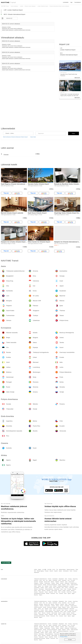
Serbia (35, 591)
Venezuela (53, 593)
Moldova (36, 589)
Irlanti (54, 588)
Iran (47, 580)
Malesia (52, 582)
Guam (65, 593)
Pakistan (62, 582)
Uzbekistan (67, 583)
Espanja (47, 586)
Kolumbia (64, 592)
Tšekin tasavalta (74, 585)
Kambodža (55, 580)
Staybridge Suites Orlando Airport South (68, 213)
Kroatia (50, 588)
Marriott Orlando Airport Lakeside (12, 213)
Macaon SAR (47, 582)
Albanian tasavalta (38, 585)
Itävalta (45, 585)
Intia (44, 580)
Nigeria (41, 595)
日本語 (35, 570)
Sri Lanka (73, 580)
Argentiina (51, 592)
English (40, 570)
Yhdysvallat (41, 592)
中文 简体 (49, 570)
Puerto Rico (69, 592)
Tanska (39, 586)
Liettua (66, 588)
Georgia (70, 579)
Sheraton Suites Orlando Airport (38, 184)
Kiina (66, 579)
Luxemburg (71, 588)
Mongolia (41, 582)
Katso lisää (33, 137)
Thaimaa (41, 583)
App (71, 2)
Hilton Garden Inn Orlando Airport (39, 242)
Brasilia (48, 593)
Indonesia (36, 580)
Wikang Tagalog (40, 571)
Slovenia (44, 591)
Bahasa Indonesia (71, 570)
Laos (69, 580)
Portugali (69, 589)
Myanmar (36, 582)
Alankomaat (57, 589)
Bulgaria (64, 585)
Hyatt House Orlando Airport (37, 213)
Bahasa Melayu (62, 570)
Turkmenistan (47, 583)
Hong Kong (75, 579)
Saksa (35, 586)
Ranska (55, 586)
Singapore (36, 583)
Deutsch (51, 571)
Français (47, 571)
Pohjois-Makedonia (49, 589)
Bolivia (56, 592)
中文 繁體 (44, 570)
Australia (61, 593)
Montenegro (41, 589)
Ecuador (75, 592)
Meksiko (73, 591)
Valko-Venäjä (54, 591)
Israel (41, 580)
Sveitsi (68, 585)
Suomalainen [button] (78, 2)
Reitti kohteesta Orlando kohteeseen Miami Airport (15, 137)
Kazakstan (64, 580)
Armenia (50, 579)
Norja (61, 589)
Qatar (66, 582)
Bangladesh (61, 579)
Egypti (73, 593)
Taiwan (57, 583)
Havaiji (46, 592)
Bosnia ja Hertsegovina (52, 585)
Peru (57, 593)
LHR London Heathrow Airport (13, 10)
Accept (70, 640)
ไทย (57, 570)
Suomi (51, 586)
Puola (65, 589)
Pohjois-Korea (74, 583)
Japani (50, 580)
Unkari (46, 588)
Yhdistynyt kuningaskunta (63, 586)
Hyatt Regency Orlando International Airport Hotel (17, 184)
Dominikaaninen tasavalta (40, 593)
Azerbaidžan (55, 579)
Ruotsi (39, 591)
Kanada (68, 591)
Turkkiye (53, 583)
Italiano (60, 571)
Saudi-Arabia (71, 582)
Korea (60, 580)
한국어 (54, 570)
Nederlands (37, 572)
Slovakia (48, 591)
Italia (63, 588)
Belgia (60, 585)
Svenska (75, 571)
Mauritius (36, 595)
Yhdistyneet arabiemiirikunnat (40, 579)
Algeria (69, 593)
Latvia (76, 588)
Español (56, 571)
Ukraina (60, 591)
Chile (59, 592)
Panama (36, 592)
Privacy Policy (64, 637)
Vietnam (62, 583)
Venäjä (64, 591)
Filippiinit (57, 582)
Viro (43, 586)
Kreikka (42, 588)
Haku (74, 133)
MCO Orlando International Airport (15, 14)
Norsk (71, 571)
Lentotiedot (66, 2)
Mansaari (59, 588)
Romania (74, 589)
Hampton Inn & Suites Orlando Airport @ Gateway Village (20, 242)
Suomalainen (66, 571)
